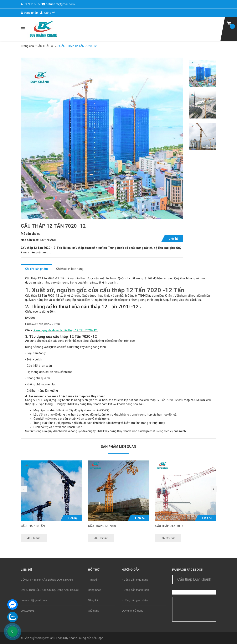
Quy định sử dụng (132, 611)
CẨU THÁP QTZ (47, 46)
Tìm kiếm (94, 580)
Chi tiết (34, 538)
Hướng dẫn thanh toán (135, 590)
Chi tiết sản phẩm (37, 269)
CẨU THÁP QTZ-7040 (102, 526)
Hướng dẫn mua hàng (135, 580)
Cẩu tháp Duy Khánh (194, 579)
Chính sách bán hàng (70, 269)
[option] (203, 73)
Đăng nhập (29, 13)
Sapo (100, 638)
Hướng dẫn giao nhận (135, 600)
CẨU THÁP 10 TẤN (33, 526)
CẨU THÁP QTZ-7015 (169, 526)
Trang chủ (27, 46)
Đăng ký (48, 13)
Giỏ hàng (94, 611)
